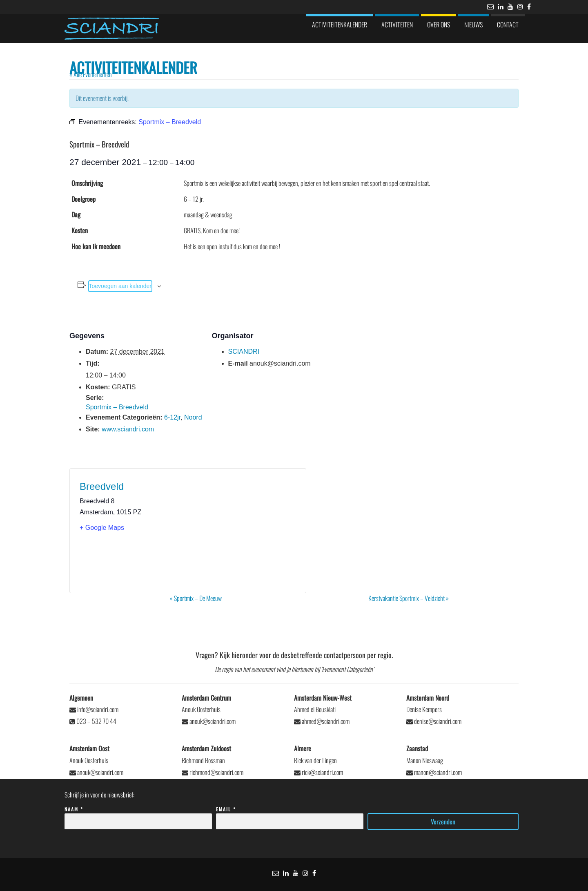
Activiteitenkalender (340, 25)
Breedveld (102, 486)
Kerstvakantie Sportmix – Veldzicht (409, 598)
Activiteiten (397, 25)
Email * (290, 816)
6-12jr (172, 417)
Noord (193, 417)
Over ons (439, 25)
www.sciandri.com (128, 429)
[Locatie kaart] (242, 531)
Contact (508, 25)
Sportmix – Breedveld (117, 407)
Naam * (138, 816)
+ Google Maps (102, 528)
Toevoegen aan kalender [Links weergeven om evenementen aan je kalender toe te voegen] (120, 286)
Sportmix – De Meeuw (196, 598)
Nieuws (473, 25)
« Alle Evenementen (91, 74)
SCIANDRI (244, 352)
